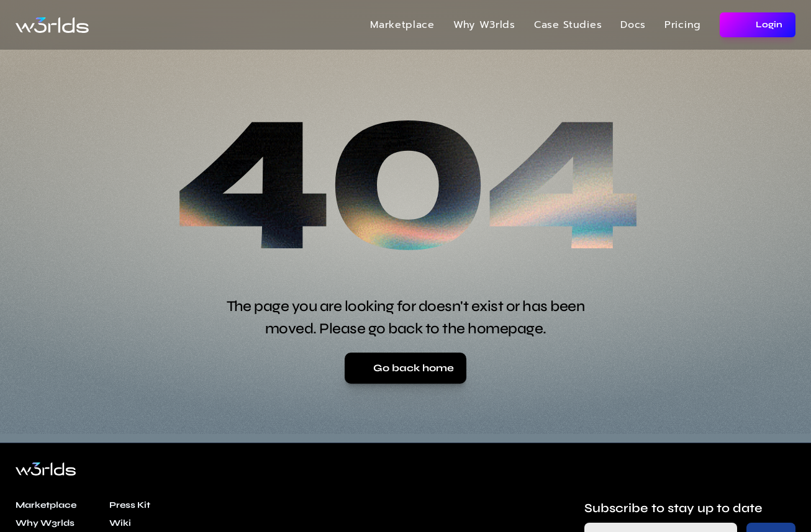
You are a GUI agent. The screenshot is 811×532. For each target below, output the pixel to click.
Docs (633, 25)
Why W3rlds (484, 25)
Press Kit (130, 505)
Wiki (120, 523)
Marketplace (402, 25)
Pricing (683, 25)
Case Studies (568, 25)
